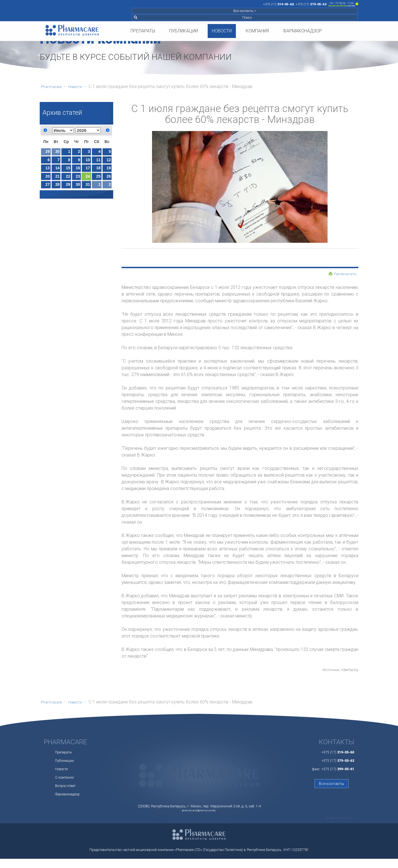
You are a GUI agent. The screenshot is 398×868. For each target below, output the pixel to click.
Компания (257, 17)
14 (57, 171)
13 (48, 171)
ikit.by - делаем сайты (337, 826)
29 (48, 152)
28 (57, 190)
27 (48, 190)
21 (57, 180)
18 (98, 171)
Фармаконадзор (302, 17)
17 (88, 171)
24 (88, 180)
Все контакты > (311, 4)
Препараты (143, 17)
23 (78, 180)
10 (88, 162)
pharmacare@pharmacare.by (199, 818)
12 (109, 162)
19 (109, 171)
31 (88, 190)
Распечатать (341, 274)
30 (57, 152)
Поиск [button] (341, 4)
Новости (222, 17)
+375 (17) (198, 4)
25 (98, 180)
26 (109, 180)
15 (68, 171)
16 (78, 171)
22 (68, 180)
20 (48, 180)
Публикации (183, 17)
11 (98, 162)
